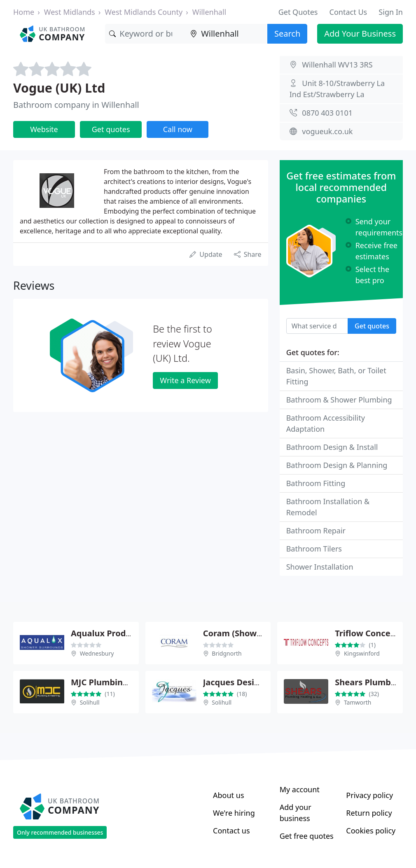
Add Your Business (360, 34)
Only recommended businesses (60, 832)
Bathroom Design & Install (332, 447)
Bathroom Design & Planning (337, 465)
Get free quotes (307, 836)
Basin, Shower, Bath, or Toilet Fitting (336, 376)
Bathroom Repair (316, 531)
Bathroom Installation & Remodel (328, 507)
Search (287, 34)
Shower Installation (320, 567)
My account (300, 789)
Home (24, 12)
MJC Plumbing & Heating (121, 682)
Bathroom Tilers (314, 549)
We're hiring (234, 813)
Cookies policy (371, 831)
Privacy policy (369, 795)
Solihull (90, 702)
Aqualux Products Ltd (115, 633)
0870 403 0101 (327, 113)
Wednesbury (97, 653)
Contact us (231, 831)
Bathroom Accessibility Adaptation (326, 423)
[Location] (227, 34)
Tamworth (358, 702)
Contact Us (348, 12)
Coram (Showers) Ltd (245, 633)
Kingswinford (362, 653)
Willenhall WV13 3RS (337, 65)
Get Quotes (298, 12)
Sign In (391, 12)
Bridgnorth (227, 653)
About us (229, 795)
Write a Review (185, 380)
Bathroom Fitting (316, 483)
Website (44, 129)
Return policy (369, 813)
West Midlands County (144, 12)
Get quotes (111, 129)
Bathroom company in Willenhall (76, 105)
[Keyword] (146, 34)
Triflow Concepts (369, 633)
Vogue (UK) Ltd (59, 88)
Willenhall (209, 12)
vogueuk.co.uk (327, 131)
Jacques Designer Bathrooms (262, 682)
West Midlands (70, 12)
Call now (178, 129)
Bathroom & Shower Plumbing (339, 400)
